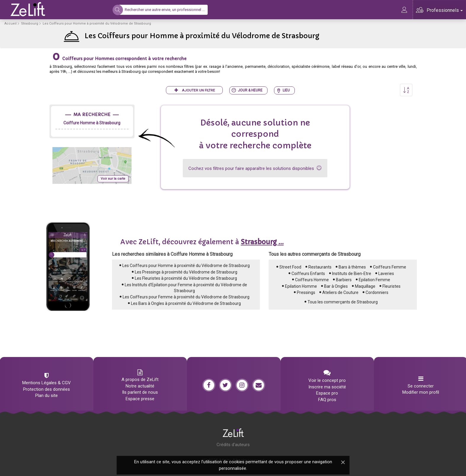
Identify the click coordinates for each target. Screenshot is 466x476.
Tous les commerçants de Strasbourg (343, 302)
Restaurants (320, 267)
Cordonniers (377, 292)
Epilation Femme (374, 280)
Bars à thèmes (352, 267)
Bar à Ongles (336, 286)
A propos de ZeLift (140, 379)
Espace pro (327, 393)
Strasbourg (30, 24)
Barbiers (344, 280)
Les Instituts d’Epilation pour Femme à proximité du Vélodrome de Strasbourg (186, 288)
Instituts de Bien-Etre (352, 274)
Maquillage (365, 286)
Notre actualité (140, 386)
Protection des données (47, 389)
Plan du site (47, 395)
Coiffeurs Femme (390, 267)
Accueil (11, 24)
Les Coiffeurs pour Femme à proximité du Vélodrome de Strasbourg (186, 297)
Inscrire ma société (327, 387)
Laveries (386, 274)
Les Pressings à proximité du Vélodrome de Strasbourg (186, 272)
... (262, 242)
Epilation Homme (301, 286)
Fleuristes (391, 286)
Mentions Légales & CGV (47, 383)
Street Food (290, 267)
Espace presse (140, 399)
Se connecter (421, 386)
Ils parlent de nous (140, 392)
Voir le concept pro (327, 380)
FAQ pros (327, 400)
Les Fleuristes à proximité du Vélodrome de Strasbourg (186, 278)
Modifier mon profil (421, 392)
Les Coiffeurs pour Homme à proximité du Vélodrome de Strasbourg (186, 266)
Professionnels (445, 10)
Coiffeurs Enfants (308, 274)
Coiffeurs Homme (312, 280)
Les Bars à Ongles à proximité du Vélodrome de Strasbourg (186, 303)
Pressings (306, 292)
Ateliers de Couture (340, 292)
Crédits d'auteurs (233, 445)
